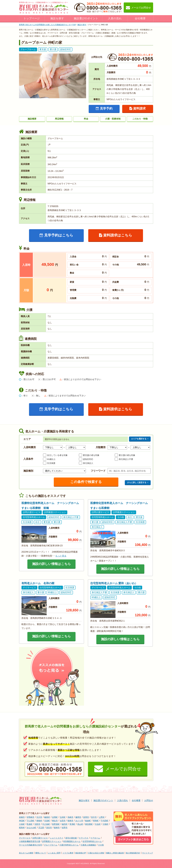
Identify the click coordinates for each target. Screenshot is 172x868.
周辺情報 (59, 119)
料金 (86, 119)
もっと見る (61, 556)
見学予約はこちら (56, 235)
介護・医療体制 (113, 119)
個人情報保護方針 (133, 853)
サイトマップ (148, 853)
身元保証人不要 (126, 459)
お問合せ (149, 800)
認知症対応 (88, 459)
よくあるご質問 (54, 853)
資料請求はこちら (116, 235)
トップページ (32, 18)
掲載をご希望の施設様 (115, 853)
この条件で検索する (86, 482)
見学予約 (104, 108)
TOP (47, 25)
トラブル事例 (68, 853)
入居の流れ (115, 18)
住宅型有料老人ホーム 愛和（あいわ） (114, 583)
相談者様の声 (81, 853)
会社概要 (140, 18)
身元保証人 (88, 463)
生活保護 (51, 463)
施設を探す (57, 18)
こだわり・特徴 (140, 119)
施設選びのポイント (86, 18)
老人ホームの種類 (26, 853)
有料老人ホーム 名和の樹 (38, 583)
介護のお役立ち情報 (96, 853)
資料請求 (138, 108)
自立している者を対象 (57, 455)
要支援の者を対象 (91, 455)
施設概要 (32, 119)
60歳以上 (51, 459)
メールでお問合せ (138, 8)
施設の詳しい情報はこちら (52, 564)
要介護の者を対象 (127, 455)
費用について (41, 853)
